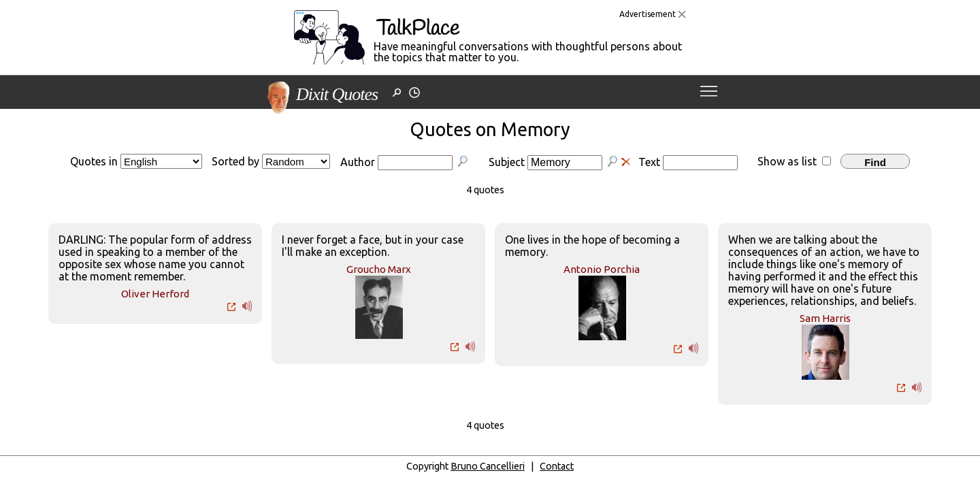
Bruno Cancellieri (488, 466)
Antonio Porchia (602, 269)
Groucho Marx (379, 269)
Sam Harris (825, 318)
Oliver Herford (155, 294)
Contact (557, 466)
